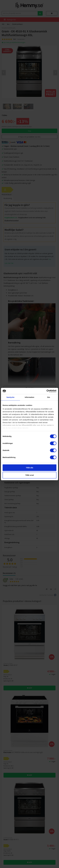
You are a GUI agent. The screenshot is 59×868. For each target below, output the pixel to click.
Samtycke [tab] (10, 397)
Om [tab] (49, 397)
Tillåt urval (30, 475)
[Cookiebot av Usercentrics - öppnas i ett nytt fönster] (47, 391)
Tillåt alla (29, 468)
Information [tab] (29, 397)
